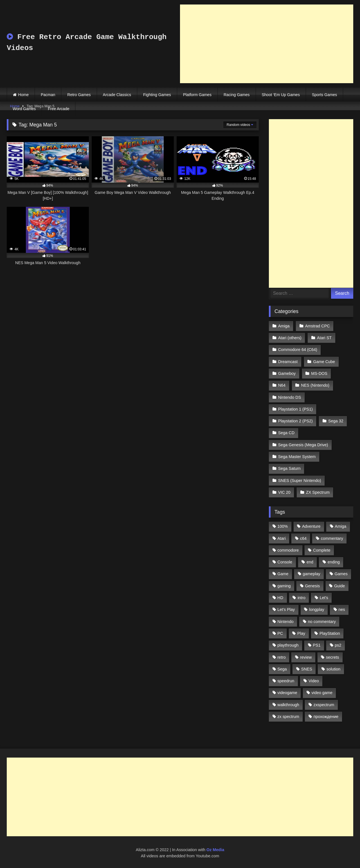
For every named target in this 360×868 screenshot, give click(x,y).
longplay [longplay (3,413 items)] (317, 609)
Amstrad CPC (318, 326)
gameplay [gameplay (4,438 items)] (311, 574)
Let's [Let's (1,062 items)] (324, 598)
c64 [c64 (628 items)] (303, 538)
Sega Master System (297, 457)
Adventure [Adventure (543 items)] (311, 526)
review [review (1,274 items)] (306, 657)
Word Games (24, 109)
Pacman (48, 95)
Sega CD (286, 433)
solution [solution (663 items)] (334, 669)
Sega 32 (336, 421)
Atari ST (324, 338)
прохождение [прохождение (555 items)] (326, 717)
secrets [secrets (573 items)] (332, 657)
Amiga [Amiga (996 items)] (340, 526)
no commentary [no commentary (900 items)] (322, 622)
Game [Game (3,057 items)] (283, 574)
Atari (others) (290, 338)
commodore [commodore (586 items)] (288, 550)
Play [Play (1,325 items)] (301, 633)
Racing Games (237, 95)
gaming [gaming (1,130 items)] (284, 586)
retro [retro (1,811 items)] (282, 657)
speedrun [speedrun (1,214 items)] (286, 681)
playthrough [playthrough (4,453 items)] (288, 645)
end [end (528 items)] (310, 562)
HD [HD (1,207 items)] (280, 598)
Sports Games (324, 95)
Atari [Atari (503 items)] (282, 538)
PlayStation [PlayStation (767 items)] (330, 633)
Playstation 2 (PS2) (295, 421)
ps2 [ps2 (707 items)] (338, 645)
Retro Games (79, 95)
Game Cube (324, 362)
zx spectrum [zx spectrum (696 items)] (288, 717)
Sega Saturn (289, 468)
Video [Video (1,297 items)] (314, 681)
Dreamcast (288, 362)
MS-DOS (319, 373)
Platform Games (197, 95)
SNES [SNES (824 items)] (307, 669)
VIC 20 (284, 492)
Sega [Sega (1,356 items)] (282, 669)
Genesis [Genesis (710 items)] (312, 586)
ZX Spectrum (318, 492)
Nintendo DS (290, 397)
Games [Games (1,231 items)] (341, 574)
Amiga (284, 326)
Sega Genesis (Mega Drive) (303, 445)
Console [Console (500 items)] (285, 562)
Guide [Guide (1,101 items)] (339, 586)
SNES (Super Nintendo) (300, 481)
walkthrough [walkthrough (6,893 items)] (288, 705)
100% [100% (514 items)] (283, 526)
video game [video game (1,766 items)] (322, 693)
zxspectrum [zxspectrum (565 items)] (324, 705)
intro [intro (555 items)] (301, 598)
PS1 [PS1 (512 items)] (317, 645)
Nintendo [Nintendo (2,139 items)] (285, 622)
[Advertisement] (267, 44)
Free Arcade (58, 109)
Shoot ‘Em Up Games (281, 95)
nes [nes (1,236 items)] (342, 609)
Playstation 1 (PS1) (295, 409)
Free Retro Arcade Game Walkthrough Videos (87, 43)
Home (23, 95)
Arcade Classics (117, 95)
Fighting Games (157, 95)
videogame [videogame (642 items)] (287, 693)
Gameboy (287, 373)
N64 (282, 385)
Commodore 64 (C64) (298, 350)
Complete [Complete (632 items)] (322, 550)
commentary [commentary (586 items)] (332, 538)
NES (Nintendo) (315, 385)
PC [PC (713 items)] (280, 633)
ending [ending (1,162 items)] (334, 562)
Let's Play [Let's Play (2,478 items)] (286, 609)
